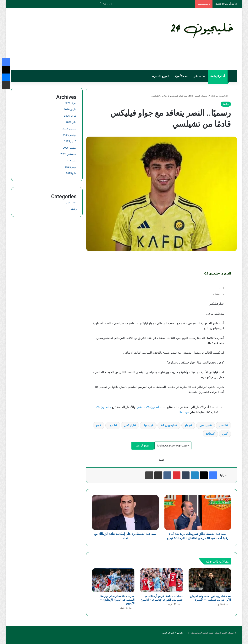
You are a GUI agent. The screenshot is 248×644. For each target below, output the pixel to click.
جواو (187, 425)
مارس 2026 (70, 109)
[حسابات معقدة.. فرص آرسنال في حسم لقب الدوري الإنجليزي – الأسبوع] (162, 585)
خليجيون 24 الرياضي (173, 637)
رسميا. (147, 425)
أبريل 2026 (71, 103)
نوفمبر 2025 (70, 135)
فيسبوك (184, 412)
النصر (222, 425)
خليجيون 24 (104, 407)
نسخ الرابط (143, 446)
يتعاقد (209, 434)
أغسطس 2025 (68, 154)
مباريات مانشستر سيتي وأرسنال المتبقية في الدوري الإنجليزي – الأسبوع (116, 604)
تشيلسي (205, 425)
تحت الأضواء (181, 76)
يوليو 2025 (71, 160)
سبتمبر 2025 (70, 148)
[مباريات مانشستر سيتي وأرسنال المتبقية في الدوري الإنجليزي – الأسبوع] (113, 585)
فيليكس (129, 425)
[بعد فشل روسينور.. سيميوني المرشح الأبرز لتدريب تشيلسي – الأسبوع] (210, 585)
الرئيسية (225, 96)
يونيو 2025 (71, 167)
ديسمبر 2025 (69, 129)
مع (98, 425)
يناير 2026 (71, 122)
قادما (112, 425)
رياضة (214, 96)
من (224, 434)
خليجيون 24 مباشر (149, 407)
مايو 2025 (71, 173)
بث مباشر (199, 76)
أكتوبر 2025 (70, 141)
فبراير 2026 (70, 116)
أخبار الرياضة (218, 76)
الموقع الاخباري (160, 76)
